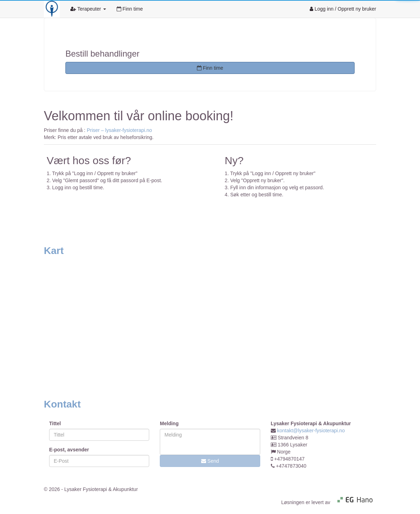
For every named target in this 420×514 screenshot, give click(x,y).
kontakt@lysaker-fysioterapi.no (311, 431)
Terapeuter (88, 9)
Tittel (55, 423)
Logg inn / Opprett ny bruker (343, 9)
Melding (169, 423)
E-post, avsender (69, 450)
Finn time (130, 9)
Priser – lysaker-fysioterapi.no (119, 130)
